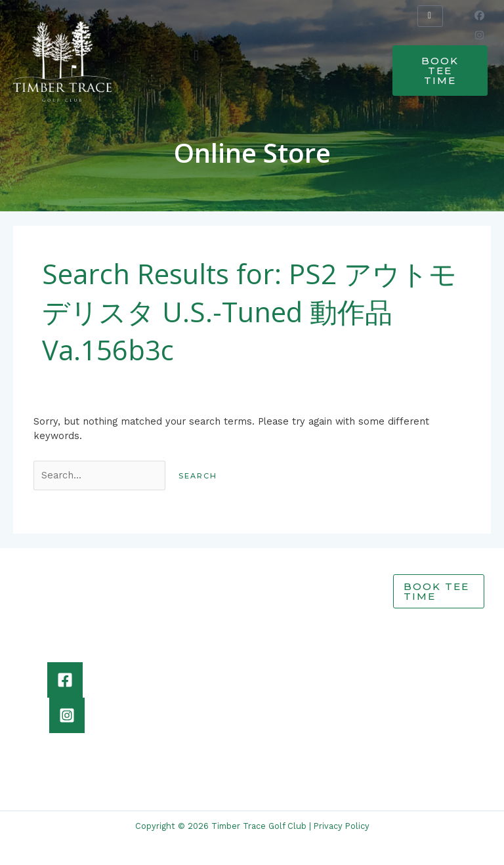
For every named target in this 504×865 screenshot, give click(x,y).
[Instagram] (67, 715)
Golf (318, 595)
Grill (318, 610)
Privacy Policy (342, 826)
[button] (197, 55)
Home (322, 581)
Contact (327, 652)
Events (325, 624)
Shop (321, 638)
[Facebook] (65, 680)
